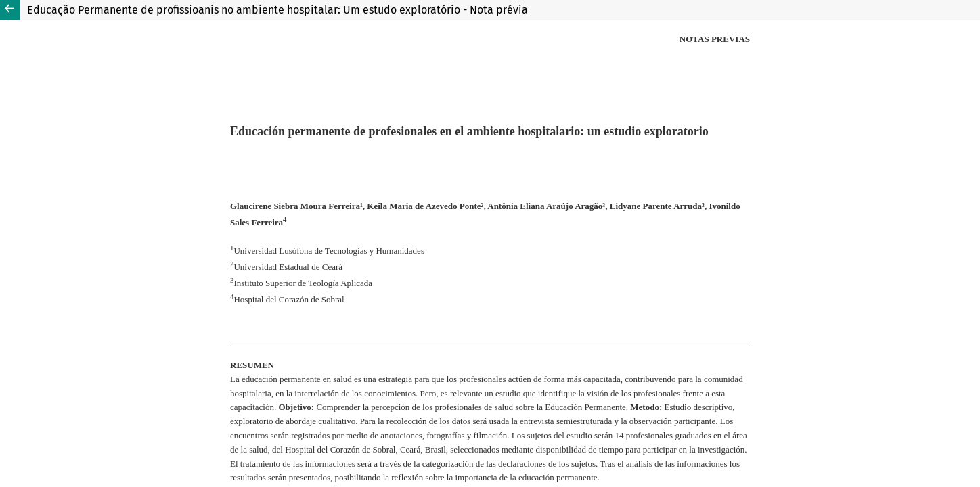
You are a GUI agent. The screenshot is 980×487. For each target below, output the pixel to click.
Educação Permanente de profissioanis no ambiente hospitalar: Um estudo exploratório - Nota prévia (277, 10)
